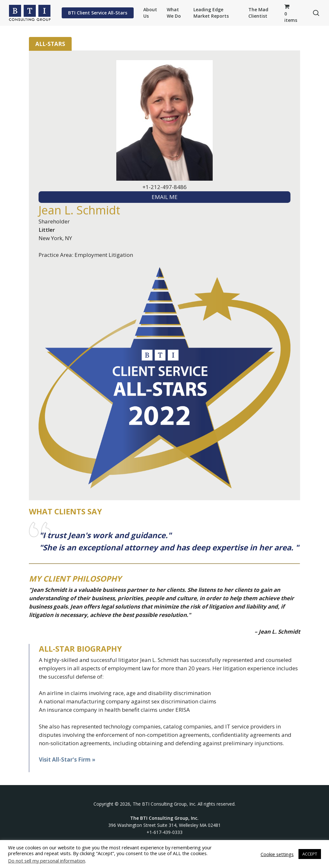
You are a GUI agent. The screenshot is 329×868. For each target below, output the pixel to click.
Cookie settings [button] (277, 854)
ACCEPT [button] (310, 854)
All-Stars (50, 44)
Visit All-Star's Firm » (67, 759)
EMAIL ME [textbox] (165, 197)
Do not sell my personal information (47, 861)
